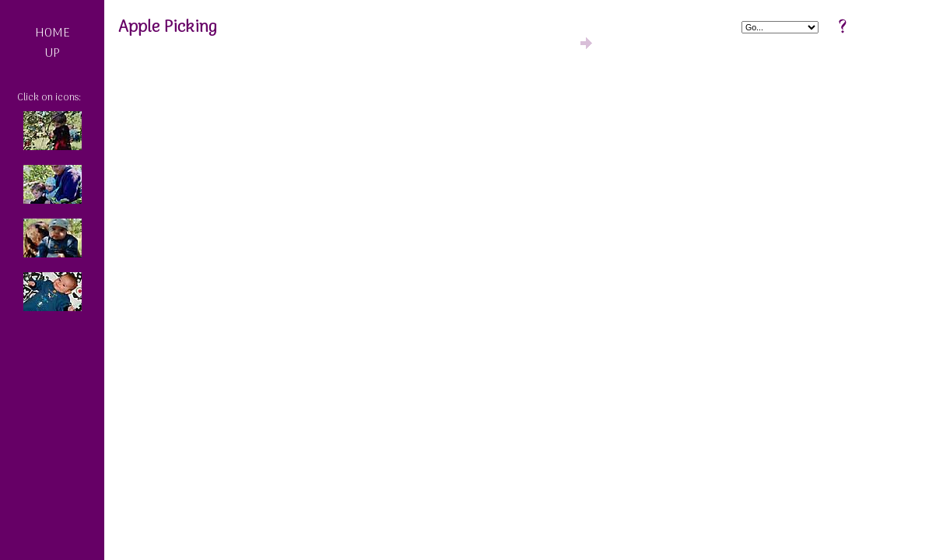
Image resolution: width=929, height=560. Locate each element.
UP (52, 54)
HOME (53, 33)
